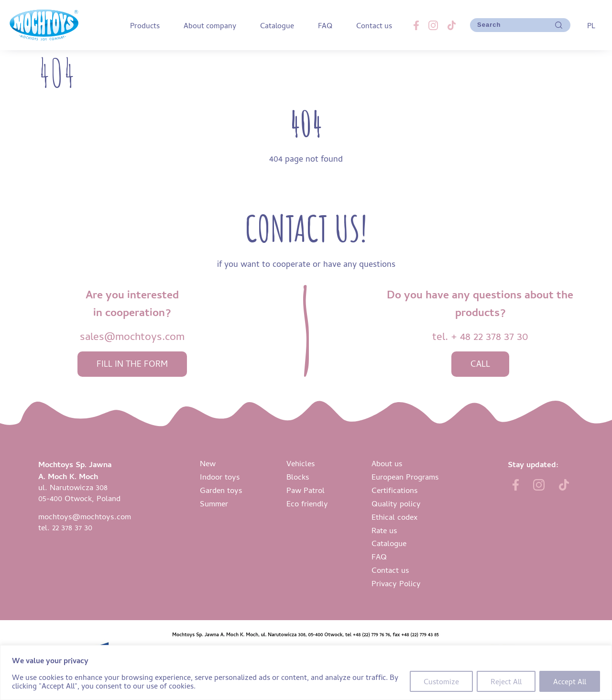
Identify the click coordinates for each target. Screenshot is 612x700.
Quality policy (396, 503)
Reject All (506, 681)
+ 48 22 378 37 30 (490, 336)
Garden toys (221, 490)
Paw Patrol (306, 490)
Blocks (298, 476)
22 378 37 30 (72, 527)
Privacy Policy (396, 583)
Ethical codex (394, 517)
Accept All (570, 681)
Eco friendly (307, 503)
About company (210, 25)
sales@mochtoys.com (132, 336)
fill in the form (132, 364)
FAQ (325, 25)
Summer (214, 503)
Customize (441, 681)
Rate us (384, 530)
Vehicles (301, 463)
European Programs (405, 476)
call (480, 364)
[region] (306, 673)
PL (591, 25)
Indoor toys (220, 476)
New (208, 463)
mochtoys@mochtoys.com (85, 516)
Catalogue (277, 25)
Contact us (374, 25)
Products (145, 25)
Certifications (395, 490)
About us (387, 463)
